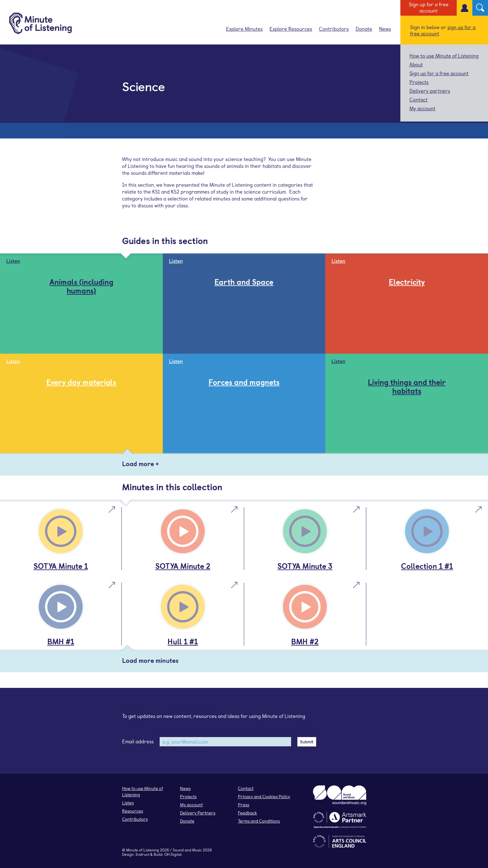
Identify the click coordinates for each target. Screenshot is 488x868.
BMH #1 (61, 641)
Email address (138, 741)
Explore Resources (291, 29)
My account (422, 108)
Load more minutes (150, 660)
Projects (419, 82)
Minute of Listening (143, 850)
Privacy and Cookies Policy (264, 796)
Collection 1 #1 (427, 566)
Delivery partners (430, 91)
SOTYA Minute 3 (305, 566)
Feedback (247, 813)
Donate (364, 29)
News (385, 29)
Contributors (334, 29)
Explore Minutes (244, 29)
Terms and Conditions (259, 821)
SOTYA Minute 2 (183, 566)
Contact (419, 99)
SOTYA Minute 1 (61, 566)
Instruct (142, 854)
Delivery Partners (198, 813)
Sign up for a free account (429, 7)
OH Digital (173, 854)
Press (244, 805)
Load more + (141, 464)
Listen (128, 803)
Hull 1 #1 (183, 641)
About (416, 64)
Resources (133, 811)
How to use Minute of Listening (444, 55)
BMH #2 (305, 641)
